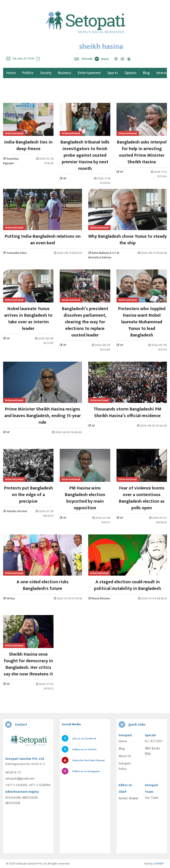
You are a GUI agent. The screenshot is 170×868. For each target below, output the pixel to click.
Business (65, 73)
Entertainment (89, 73)
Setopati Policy (125, 766)
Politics (28, 73)
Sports (113, 73)
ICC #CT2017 (154, 741)
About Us (125, 756)
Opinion (130, 73)
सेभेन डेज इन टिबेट (152, 752)
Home (123, 741)
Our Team (152, 798)
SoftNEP (159, 864)
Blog (146, 73)
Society (46, 73)
